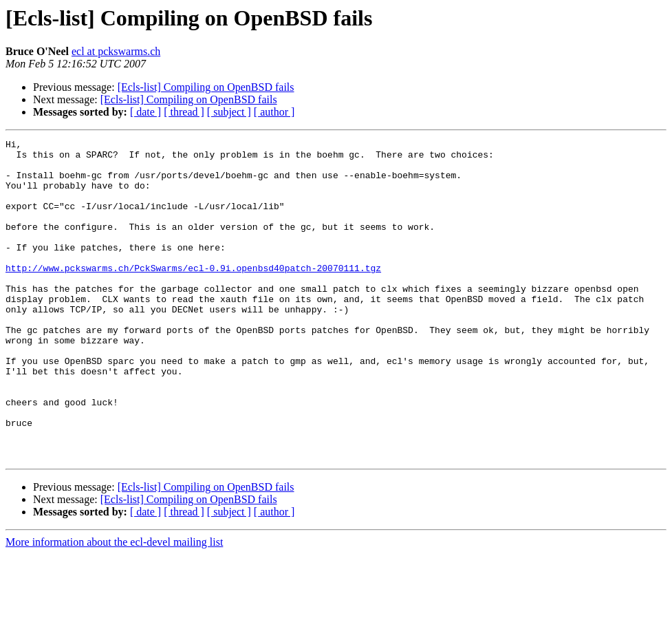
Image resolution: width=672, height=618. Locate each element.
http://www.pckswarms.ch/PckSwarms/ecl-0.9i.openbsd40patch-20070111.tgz (193, 295)
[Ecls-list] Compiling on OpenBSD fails (206, 87)
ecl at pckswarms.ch (116, 51)
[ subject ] (229, 112)
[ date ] (145, 112)
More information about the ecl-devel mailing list (114, 606)
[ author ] (274, 112)
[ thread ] (184, 112)
